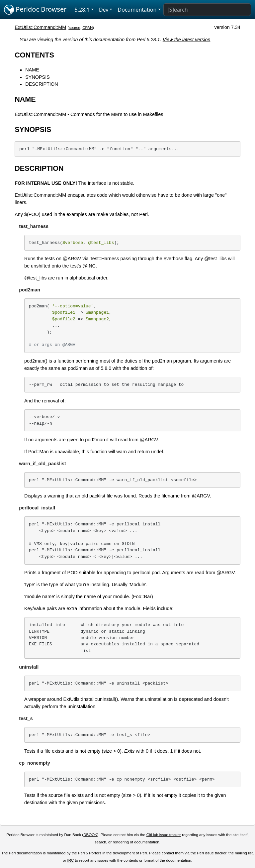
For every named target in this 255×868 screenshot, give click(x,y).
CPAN (87, 28)
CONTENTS (34, 55)
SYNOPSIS (38, 77)
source (75, 28)
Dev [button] (104, 10)
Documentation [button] (137, 10)
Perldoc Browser (35, 10)
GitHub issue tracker (164, 835)
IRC (71, 860)
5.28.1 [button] (82, 10)
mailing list (244, 853)
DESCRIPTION (42, 84)
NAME (32, 70)
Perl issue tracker (212, 853)
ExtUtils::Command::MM (40, 27)
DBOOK (90, 835)
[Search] (207, 10)
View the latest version (187, 40)
